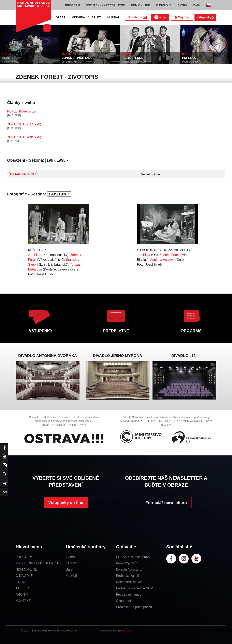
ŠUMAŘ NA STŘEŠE (24, 174)
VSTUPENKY (41, 331)
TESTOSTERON (133, 58)
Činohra (72, 563)
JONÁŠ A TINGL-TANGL (78, 58)
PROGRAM (191, 331)
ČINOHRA (79, 17)
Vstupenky (205, 17)
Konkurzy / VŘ (126, 563)
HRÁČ (6, 58)
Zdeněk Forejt (170, 255)
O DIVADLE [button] (164, 5)
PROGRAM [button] (72, 5)
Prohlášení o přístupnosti (134, 607)
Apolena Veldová (162, 260)
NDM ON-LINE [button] (140, 5)
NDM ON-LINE (26, 569)
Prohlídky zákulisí (129, 576)
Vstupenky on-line (66, 503)
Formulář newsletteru (166, 503)
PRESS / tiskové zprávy (133, 557)
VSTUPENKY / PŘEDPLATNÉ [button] (106, 5)
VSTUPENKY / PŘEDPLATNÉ (37, 563)
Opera (70, 557)
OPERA (61, 17)
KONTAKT (23, 601)
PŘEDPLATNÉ (116, 331)
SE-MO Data (125, 631)
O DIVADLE (24, 576)
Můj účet (182, 17)
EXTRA (21, 582)
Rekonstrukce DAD (130, 582)
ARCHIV (22, 595)
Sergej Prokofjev (11, 62)
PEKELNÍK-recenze (21, 111)
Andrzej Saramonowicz (134, 62)
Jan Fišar (35, 255)
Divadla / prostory (129, 569)
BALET (96, 17)
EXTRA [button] (182, 5)
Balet (70, 569)
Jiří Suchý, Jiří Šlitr (72, 62)
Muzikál (71, 576)
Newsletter (137, 17)
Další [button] (197, 5)
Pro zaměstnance (129, 595)
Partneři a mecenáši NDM (135, 588)
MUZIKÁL (113, 17)
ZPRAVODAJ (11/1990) (24, 124)
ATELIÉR (22, 588)
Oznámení (124, 601)
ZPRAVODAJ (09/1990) (24, 137)
